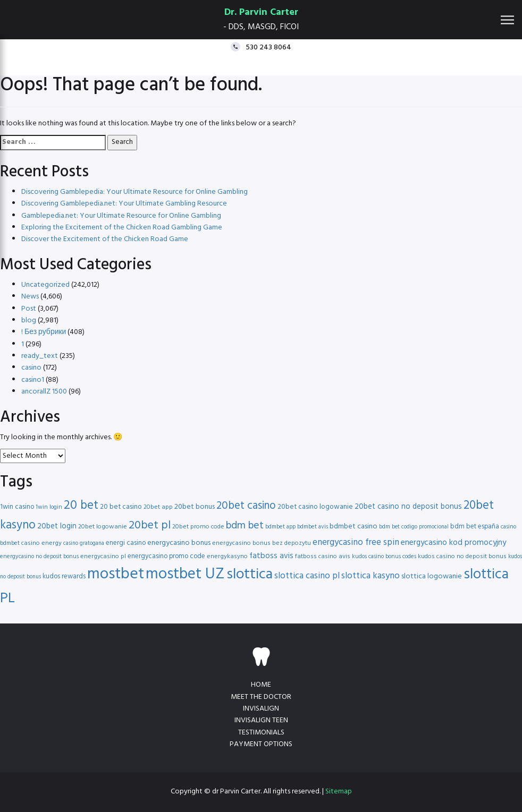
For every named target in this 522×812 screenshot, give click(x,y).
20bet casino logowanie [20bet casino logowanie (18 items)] (315, 507)
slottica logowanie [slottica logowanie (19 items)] (432, 576)
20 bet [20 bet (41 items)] (81, 506)
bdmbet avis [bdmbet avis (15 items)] (313, 527)
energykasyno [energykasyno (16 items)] (227, 557)
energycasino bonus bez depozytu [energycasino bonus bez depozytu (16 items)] (262, 543)
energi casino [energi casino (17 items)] (126, 543)
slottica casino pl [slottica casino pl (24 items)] (307, 576)
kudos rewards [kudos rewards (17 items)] (64, 576)
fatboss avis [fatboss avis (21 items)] (271, 556)
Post (29, 309)
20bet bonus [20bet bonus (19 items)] (195, 507)
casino (31, 368)
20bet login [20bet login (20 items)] (57, 527)
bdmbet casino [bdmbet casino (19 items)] (353, 527)
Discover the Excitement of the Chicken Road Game (105, 239)
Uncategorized (45, 285)
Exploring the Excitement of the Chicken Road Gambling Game (122, 228)
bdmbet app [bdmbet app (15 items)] (280, 527)
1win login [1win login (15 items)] (49, 507)
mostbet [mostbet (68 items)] (116, 574)
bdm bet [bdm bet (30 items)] (245, 526)
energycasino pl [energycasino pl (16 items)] (103, 557)
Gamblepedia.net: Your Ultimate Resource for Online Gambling (121, 216)
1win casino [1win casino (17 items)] (17, 507)
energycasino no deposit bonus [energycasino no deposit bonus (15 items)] (39, 557)
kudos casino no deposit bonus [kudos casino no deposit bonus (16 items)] (462, 557)
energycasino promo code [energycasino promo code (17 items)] (166, 556)
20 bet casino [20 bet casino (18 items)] (121, 507)
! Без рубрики (44, 332)
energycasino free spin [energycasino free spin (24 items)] (356, 542)
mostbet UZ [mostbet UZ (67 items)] (185, 574)
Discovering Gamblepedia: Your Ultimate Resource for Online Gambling (134, 192)
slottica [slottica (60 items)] (250, 575)
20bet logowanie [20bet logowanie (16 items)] (103, 527)
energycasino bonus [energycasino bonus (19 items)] (179, 543)
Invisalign (261, 709)
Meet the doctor (261, 697)
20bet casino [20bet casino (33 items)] (246, 506)
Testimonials (261, 733)
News (30, 297)
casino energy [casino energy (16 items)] (41, 543)
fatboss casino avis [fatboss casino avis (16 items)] (323, 557)
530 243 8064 (268, 47)
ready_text (40, 356)
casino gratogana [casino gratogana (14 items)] (84, 544)
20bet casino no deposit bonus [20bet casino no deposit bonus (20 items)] (408, 507)
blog (29, 320)
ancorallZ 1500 (44, 392)
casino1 (33, 380)
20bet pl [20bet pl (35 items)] (150, 525)
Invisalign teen (261, 720)
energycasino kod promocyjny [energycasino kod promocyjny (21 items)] (453, 543)
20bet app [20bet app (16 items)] (158, 507)
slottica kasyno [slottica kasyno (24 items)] (371, 576)
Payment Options (261, 744)
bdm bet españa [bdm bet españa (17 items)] (475, 527)
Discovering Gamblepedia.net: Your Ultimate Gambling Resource (124, 204)
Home (261, 685)
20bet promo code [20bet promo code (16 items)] (198, 527)
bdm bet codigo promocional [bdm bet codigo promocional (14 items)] (414, 527)
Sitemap (339, 792)
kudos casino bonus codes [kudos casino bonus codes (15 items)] (384, 557)
